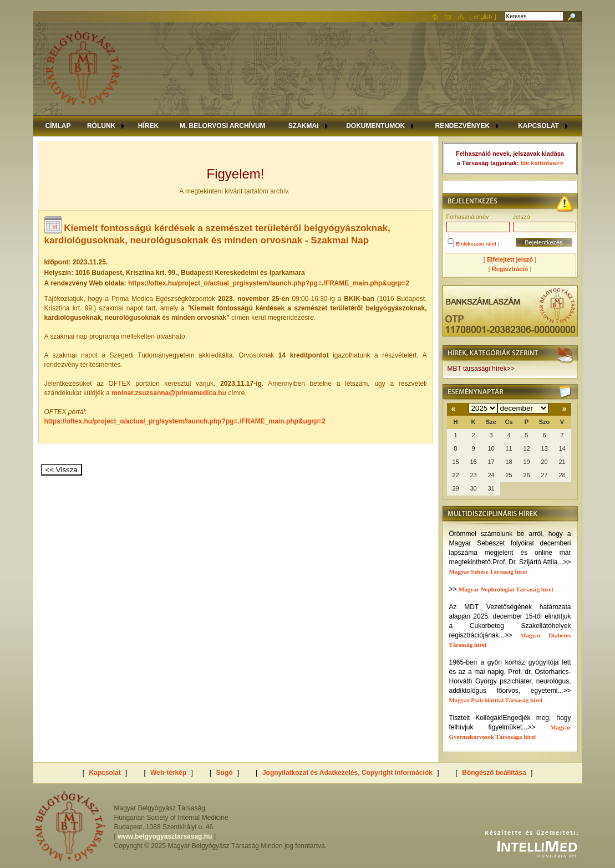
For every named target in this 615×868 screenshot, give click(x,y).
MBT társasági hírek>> (481, 369)
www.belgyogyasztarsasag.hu (165, 836)
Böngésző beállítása (494, 773)
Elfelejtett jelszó (510, 259)
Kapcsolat (105, 773)
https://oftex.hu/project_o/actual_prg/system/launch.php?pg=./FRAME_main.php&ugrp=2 (185, 421)
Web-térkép (168, 773)
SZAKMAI (304, 126)
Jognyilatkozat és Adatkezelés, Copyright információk (347, 773)
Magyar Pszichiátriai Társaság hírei (496, 700)
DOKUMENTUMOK (375, 126)
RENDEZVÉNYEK (462, 126)
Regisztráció (510, 269)
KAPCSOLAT (538, 126)
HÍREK (148, 126)
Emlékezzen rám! (476, 244)
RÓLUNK (101, 126)
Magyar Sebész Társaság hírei (488, 571)
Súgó (225, 773)
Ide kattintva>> (542, 163)
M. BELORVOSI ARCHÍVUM (223, 126)
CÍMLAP (58, 126)
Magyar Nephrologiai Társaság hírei (506, 589)
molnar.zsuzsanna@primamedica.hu (169, 393)
